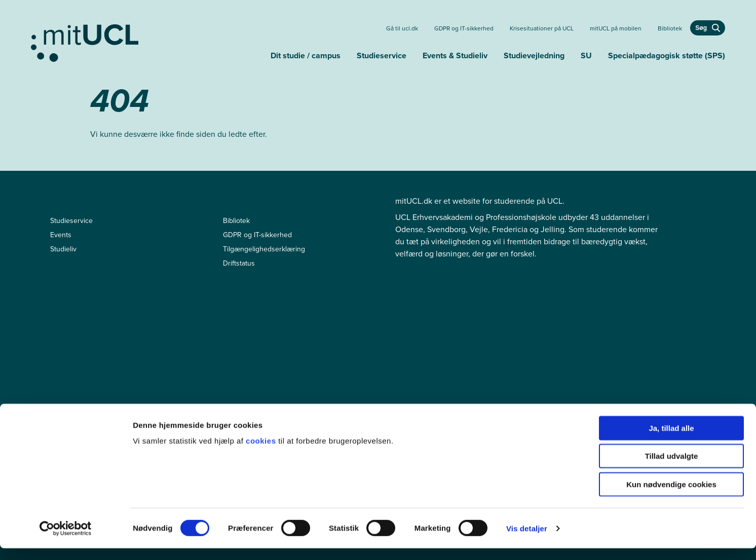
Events (61, 235)
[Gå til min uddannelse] (147, 41)
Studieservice (382, 55)
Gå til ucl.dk (402, 28)
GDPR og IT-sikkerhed (464, 28)
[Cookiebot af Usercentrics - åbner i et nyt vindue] (66, 540)
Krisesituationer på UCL (542, 28)
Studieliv (63, 249)
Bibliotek (670, 28)
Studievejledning (534, 55)
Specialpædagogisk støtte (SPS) (667, 55)
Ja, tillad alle (671, 440)
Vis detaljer (527, 540)
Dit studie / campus (306, 55)
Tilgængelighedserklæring (264, 249)
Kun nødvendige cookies (671, 496)
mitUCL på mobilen (616, 28)
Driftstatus (239, 263)
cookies (262, 452)
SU (586, 55)
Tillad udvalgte (672, 468)
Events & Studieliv (455, 55)
